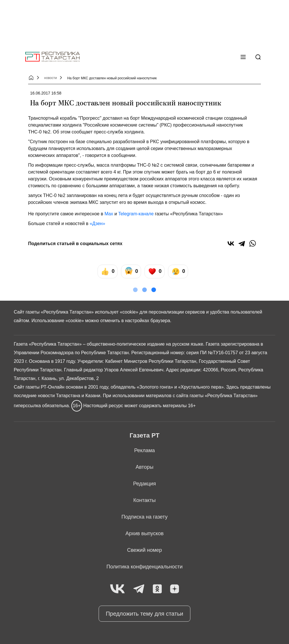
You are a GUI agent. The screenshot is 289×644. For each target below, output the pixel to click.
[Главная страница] (52, 57)
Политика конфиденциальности (144, 567)
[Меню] (243, 57)
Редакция (144, 484)
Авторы (144, 467)
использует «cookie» (117, 312)
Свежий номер (144, 550)
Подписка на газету (145, 517)
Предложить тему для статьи (144, 614)
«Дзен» (97, 223)
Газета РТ (144, 435)
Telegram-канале (136, 214)
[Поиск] (258, 57)
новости (50, 78)
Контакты (144, 500)
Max (109, 214)
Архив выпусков (144, 533)
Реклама (144, 450)
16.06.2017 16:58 (46, 93)
